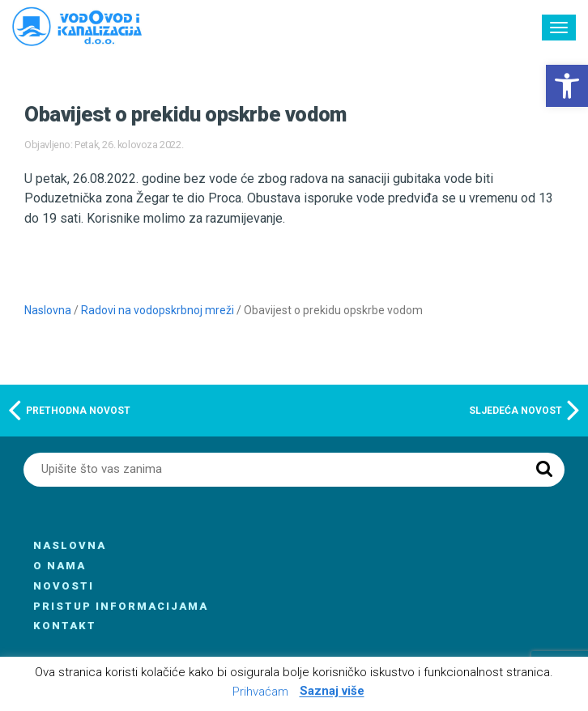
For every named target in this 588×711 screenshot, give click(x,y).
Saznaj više (332, 692)
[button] (567, 86)
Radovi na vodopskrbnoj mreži (158, 310)
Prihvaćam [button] (260, 692)
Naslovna (48, 310)
